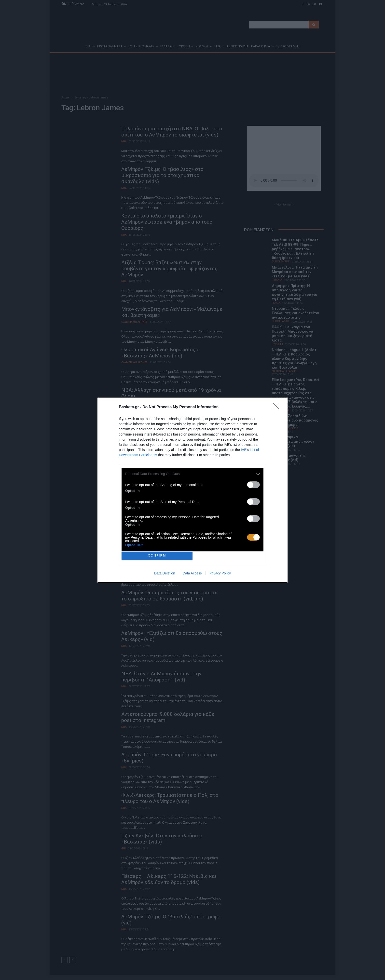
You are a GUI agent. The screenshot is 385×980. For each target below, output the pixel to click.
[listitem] (192, 474)
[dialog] (192, 490)
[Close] (277, 407)
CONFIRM (157, 556)
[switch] (253, 485)
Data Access (192, 573)
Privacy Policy (220, 573)
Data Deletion (165, 573)
